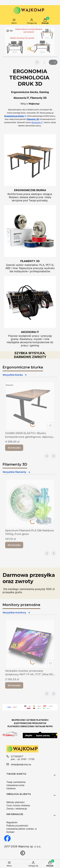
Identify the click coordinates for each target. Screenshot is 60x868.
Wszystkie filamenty (16, 472)
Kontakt (10, 832)
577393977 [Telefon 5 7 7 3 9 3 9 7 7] (17, 756)
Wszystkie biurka (15, 375)
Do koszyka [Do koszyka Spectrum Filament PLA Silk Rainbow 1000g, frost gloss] (14, 545)
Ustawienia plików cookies (20, 829)
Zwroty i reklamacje (17, 809)
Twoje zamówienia (16, 782)
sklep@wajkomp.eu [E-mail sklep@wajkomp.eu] (21, 764)
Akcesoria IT (37, 122)
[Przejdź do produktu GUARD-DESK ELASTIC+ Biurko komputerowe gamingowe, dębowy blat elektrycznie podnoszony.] (30, 406)
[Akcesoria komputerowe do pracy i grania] (30, 312)
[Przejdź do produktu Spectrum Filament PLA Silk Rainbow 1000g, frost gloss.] (30, 504)
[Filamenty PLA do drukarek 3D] (30, 239)
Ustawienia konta (15, 785)
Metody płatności (15, 802)
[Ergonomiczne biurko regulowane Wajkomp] (30, 168)
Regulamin (12, 822)
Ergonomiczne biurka (14, 116)
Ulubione (11, 788)
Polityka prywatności (17, 826)
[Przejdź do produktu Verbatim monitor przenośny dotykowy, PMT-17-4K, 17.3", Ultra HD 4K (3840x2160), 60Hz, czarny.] (30, 644)
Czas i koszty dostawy (18, 805)
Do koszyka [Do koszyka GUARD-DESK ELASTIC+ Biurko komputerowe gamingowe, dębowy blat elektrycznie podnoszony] (14, 448)
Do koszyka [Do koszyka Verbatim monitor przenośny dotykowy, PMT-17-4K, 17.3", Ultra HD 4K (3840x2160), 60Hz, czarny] (14, 685)
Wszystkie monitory (16, 613)
